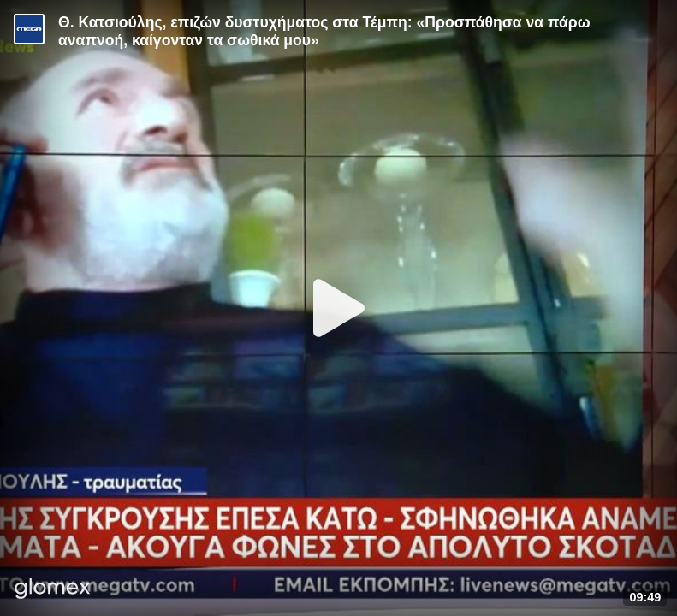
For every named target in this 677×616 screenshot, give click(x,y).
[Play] (339, 308)
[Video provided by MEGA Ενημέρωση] (29, 29)
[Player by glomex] (53, 590)
